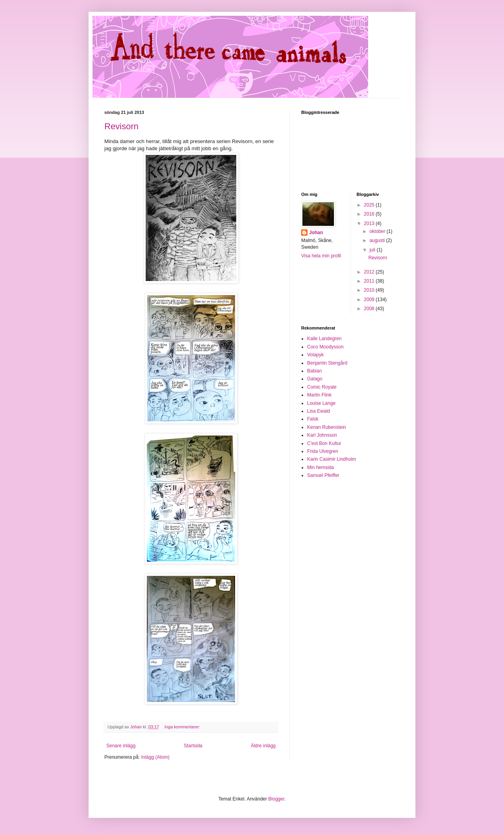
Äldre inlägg (263, 746)
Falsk (313, 419)
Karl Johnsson (322, 435)
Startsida (193, 746)
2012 (370, 272)
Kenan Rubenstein (327, 427)
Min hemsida (321, 467)
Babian (314, 371)
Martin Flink (319, 395)
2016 (370, 214)
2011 (370, 281)
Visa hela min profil (321, 256)
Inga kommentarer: (183, 727)
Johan (316, 233)
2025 (370, 205)
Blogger (276, 799)
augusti (378, 240)
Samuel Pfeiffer (323, 475)
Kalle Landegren (324, 339)
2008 (370, 309)
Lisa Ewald (319, 411)
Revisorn (121, 126)
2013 (370, 223)
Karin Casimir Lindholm (332, 459)
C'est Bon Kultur (324, 443)
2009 (370, 300)
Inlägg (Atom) (155, 757)
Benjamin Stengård (327, 363)
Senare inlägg (121, 746)
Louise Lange (321, 403)
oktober (378, 231)
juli (373, 250)
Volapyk (315, 355)
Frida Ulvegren (323, 451)
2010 (370, 290)
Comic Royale (322, 387)
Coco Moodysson (325, 347)
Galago (315, 379)
